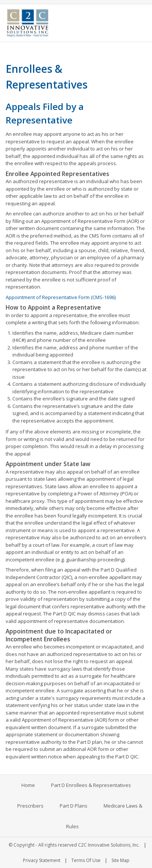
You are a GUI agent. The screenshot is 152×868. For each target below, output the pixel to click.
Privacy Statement (42, 860)
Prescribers (30, 806)
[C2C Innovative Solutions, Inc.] (28, 22)
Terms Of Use (86, 860)
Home (28, 785)
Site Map (120, 860)
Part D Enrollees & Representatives (91, 785)
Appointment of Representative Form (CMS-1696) (61, 297)
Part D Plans (74, 806)
